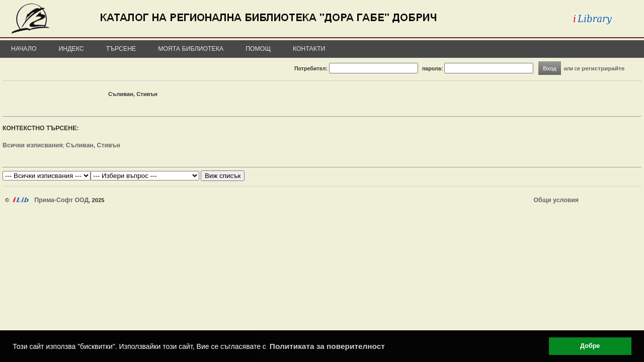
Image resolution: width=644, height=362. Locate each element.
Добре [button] (590, 346)
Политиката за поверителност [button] (327, 346)
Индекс (71, 49)
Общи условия (556, 200)
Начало (24, 49)
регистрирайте (603, 68)
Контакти (309, 49)
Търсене (121, 49)
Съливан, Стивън (93, 145)
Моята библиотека (191, 49)
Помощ (258, 49)
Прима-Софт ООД (61, 200)
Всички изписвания (33, 145)
